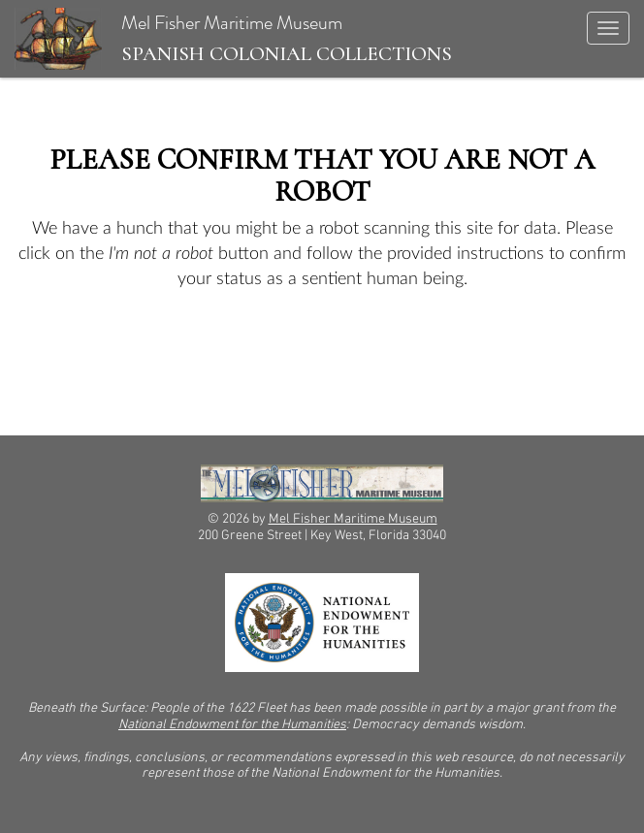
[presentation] (177, 353)
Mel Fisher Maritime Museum (233, 39)
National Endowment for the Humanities (232, 725)
